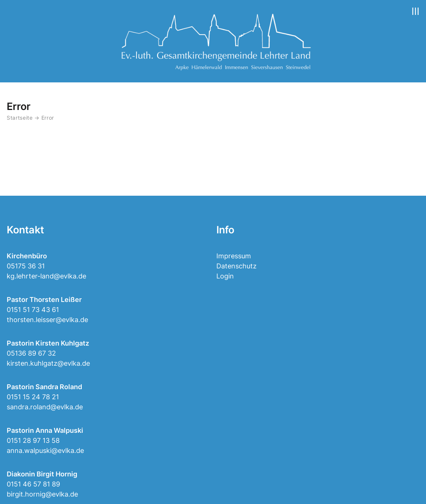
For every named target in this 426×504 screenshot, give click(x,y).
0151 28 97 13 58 (33, 440)
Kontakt (25, 230)
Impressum (234, 256)
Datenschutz (237, 266)
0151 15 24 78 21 (33, 397)
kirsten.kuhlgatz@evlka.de (48, 363)
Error (48, 118)
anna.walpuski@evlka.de (45, 451)
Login (225, 276)
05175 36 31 (26, 266)
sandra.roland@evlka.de (45, 407)
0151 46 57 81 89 (33, 484)
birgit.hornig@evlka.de (42, 494)
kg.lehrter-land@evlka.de (46, 276)
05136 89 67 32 (31, 353)
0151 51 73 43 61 (33, 310)
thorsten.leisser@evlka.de (47, 320)
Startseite (20, 118)
